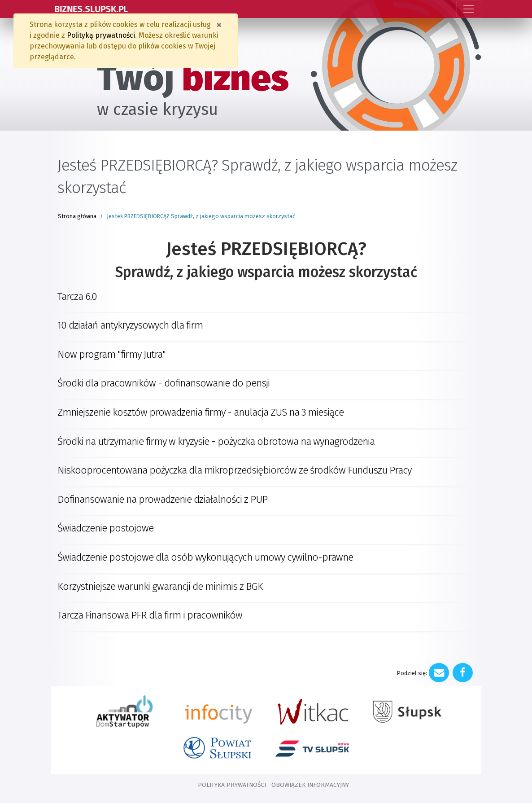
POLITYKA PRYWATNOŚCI (232, 785)
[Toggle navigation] (469, 9)
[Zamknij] (219, 25)
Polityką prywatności (101, 35)
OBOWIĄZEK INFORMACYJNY (310, 785)
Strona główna (77, 216)
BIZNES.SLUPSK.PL (92, 9)
